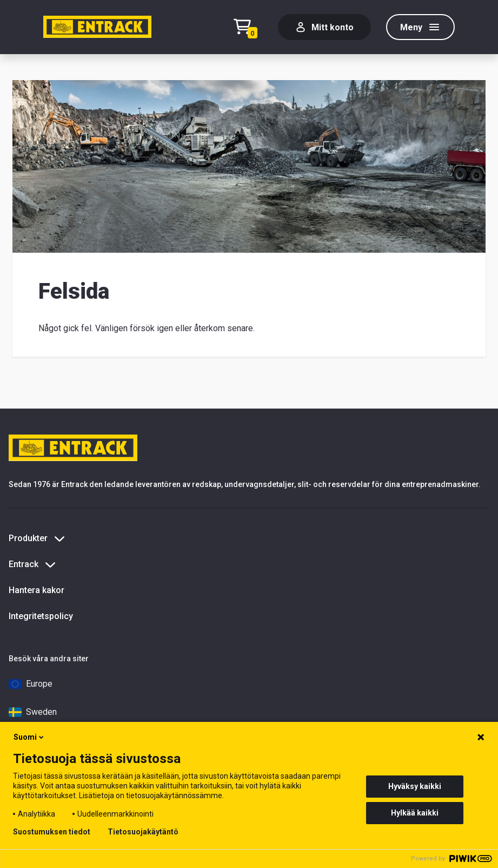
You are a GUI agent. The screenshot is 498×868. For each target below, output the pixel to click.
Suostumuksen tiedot (52, 832)
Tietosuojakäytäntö (143, 832)
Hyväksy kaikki (415, 786)
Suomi (29, 737)
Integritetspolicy (41, 616)
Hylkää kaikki (415, 813)
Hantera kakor (36, 590)
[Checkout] (248, 27)
